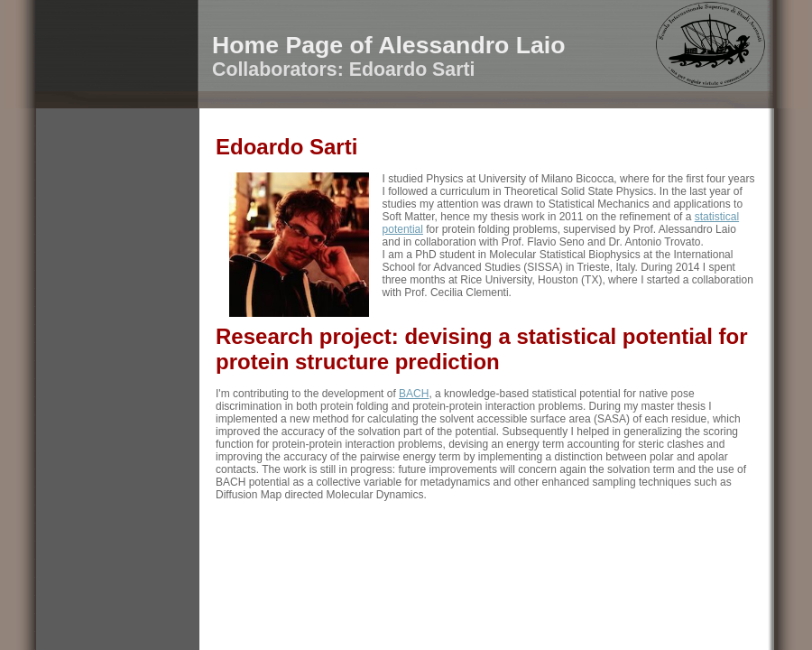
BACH (414, 394)
